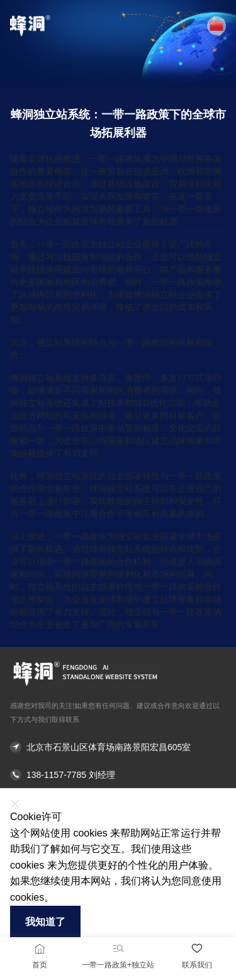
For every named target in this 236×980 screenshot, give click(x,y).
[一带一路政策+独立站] (118, 949)
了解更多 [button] (75, 898)
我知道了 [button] (45, 922)
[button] (216, 26)
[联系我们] (197, 949)
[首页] (40, 949)
